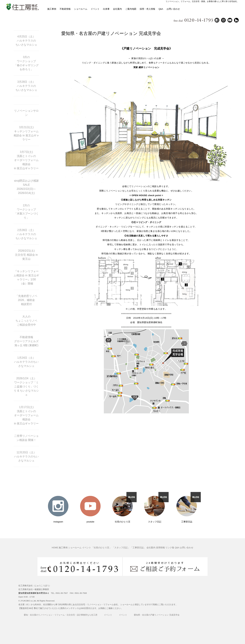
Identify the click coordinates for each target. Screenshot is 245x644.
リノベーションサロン (26, 113)
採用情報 (160, 548)
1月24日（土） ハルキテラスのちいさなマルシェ (26, 362)
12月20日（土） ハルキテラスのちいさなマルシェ (26, 456)
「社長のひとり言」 (101, 548)
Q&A (161, 9)
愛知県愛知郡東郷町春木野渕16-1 (34, 593)
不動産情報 (65, 9)
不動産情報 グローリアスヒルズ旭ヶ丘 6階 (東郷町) (26, 341)
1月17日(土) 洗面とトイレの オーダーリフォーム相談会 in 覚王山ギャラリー (26, 415)
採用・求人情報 (147, 9)
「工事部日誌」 (138, 548)
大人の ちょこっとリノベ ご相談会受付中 (26, 321)
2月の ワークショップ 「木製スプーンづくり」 (26, 212)
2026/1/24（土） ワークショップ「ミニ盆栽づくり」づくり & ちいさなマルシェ (26, 387)
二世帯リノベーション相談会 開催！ (26, 438)
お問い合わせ (173, 9)
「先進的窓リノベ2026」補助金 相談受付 (26, 300)
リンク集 (170, 548)
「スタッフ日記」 (121, 548)
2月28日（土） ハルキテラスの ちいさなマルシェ (26, 234)
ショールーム (81, 9)
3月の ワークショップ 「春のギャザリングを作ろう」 (26, 63)
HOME (55, 548)
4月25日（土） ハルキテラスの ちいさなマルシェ (26, 41)
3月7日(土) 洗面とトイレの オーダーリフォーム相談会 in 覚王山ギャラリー (26, 160)
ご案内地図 (131, 9)
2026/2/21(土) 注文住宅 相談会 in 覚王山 (26, 255)
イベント (95, 9)
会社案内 (117, 9)
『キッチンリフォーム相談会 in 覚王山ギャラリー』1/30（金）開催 (26, 277)
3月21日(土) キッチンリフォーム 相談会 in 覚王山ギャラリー (26, 133)
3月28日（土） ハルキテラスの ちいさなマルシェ (26, 86)
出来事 (106, 9)
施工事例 (52, 9)
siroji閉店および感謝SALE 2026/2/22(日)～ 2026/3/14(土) (26, 187)
